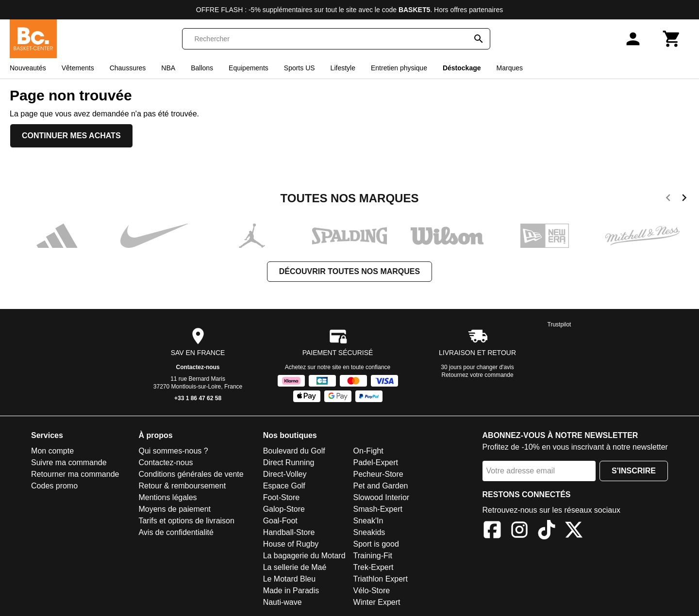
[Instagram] (519, 531)
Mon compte (52, 451)
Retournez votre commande (478, 375)
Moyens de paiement (175, 509)
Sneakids (369, 532)
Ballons (202, 68)
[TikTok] (547, 531)
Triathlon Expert (381, 579)
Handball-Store (289, 532)
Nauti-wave (283, 602)
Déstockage (462, 68)
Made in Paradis (291, 591)
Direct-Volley (285, 474)
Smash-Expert (378, 509)
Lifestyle (343, 68)
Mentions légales (167, 497)
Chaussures (128, 68)
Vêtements (78, 68)
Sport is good (376, 544)
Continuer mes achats (71, 136)
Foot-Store (282, 497)
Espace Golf (284, 486)
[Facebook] (492, 531)
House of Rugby (291, 544)
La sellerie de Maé (295, 567)
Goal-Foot (280, 521)
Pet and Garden (381, 486)
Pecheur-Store (378, 474)
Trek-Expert (374, 567)
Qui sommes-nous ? (173, 451)
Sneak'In (368, 521)
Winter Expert (377, 602)
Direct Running (289, 462)
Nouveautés (28, 68)
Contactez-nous (198, 367)
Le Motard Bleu (290, 579)
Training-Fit (373, 556)
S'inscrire (634, 471)
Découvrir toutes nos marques (349, 271)
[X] (574, 531)
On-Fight (368, 451)
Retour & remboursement (182, 486)
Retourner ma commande (75, 474)
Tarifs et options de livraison (186, 521)
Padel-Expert (376, 462)
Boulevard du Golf (294, 451)
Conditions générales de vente (191, 474)
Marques (510, 68)
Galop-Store (284, 509)
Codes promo (54, 486)
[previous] (668, 199)
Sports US (300, 68)
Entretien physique (399, 68)
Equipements (249, 68)
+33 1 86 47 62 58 (198, 398)
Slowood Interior (382, 497)
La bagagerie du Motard (304, 556)
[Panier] (672, 39)
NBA (168, 68)
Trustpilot (559, 324)
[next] (684, 199)
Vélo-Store (372, 591)
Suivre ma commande (69, 462)
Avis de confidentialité (176, 532)
